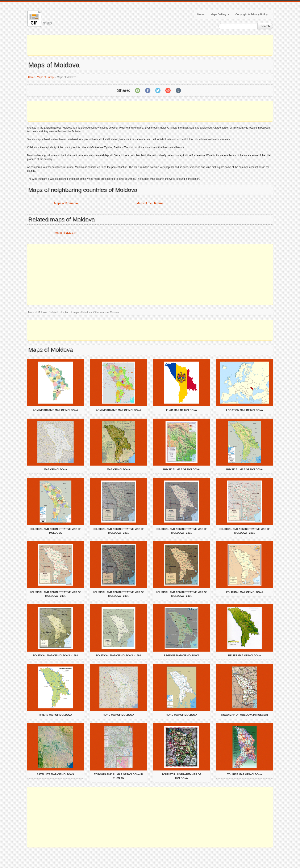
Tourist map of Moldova (245, 774)
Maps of (66, 203)
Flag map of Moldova (182, 410)
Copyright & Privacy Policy (252, 14)
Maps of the (150, 203)
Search (265, 26)
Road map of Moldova (119, 715)
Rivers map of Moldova (55, 715)
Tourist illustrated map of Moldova (182, 776)
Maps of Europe (46, 77)
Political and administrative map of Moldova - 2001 (118, 531)
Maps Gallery (220, 14)
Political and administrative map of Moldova (55, 531)
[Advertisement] (150, 45)
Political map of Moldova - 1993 (55, 656)
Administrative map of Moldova (56, 410)
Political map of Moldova (245, 592)
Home (201, 14)
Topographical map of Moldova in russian (118, 776)
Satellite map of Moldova (55, 774)
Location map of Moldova (244, 410)
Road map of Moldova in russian (244, 715)
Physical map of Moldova (182, 470)
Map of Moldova (55, 470)
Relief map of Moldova (245, 656)
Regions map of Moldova (182, 656)
